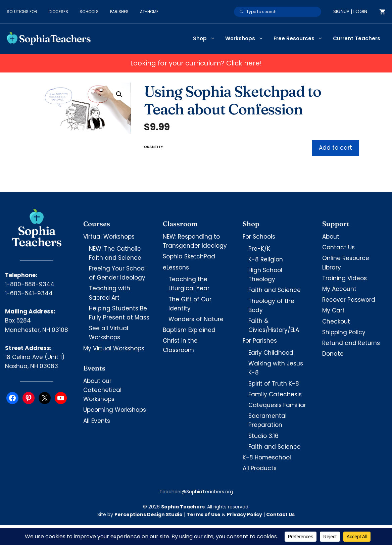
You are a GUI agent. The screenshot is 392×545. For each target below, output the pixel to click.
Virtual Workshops (109, 237)
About (331, 237)
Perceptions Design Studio (149, 514)
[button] (119, 94)
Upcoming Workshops (115, 410)
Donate (333, 354)
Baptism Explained (189, 330)
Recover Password (349, 300)
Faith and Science (275, 290)
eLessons (176, 267)
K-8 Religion (266, 259)
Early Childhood (271, 353)
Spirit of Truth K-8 (274, 384)
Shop (207, 39)
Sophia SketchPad (189, 256)
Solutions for (22, 12)
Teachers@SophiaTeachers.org (196, 492)
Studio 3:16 (263, 436)
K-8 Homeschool (267, 457)
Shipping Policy (344, 332)
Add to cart (335, 148)
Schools (89, 12)
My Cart (333, 310)
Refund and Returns (351, 343)
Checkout (336, 321)
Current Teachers (357, 38)
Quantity (154, 147)
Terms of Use (204, 514)
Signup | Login (350, 11)
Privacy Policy (244, 514)
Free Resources (301, 39)
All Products (260, 468)
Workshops (247, 39)
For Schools (259, 237)
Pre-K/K (259, 249)
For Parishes (260, 341)
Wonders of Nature (196, 319)
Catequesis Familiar (277, 405)
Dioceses (58, 12)
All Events (97, 421)
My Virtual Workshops (114, 348)
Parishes (119, 12)
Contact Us (338, 247)
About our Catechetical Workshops (102, 390)
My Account (339, 289)
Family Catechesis (275, 394)
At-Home (149, 12)
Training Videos (345, 278)
